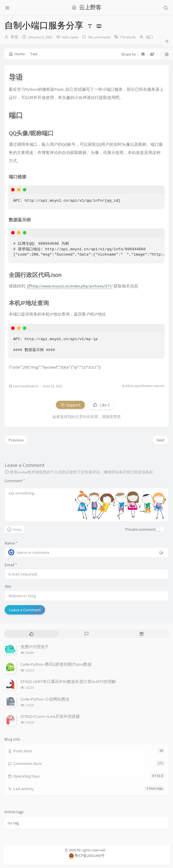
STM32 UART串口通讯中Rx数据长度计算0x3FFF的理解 (68, 682)
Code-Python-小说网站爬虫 (45, 699)
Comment (15, 481)
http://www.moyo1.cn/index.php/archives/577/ (70, 286)
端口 (150, 37)
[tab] (31, 634)
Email (11, 565)
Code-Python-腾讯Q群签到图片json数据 (56, 664)
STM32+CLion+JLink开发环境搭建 (50, 716)
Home (17, 54)
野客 (15, 37)
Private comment (140, 529)
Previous (16, 440)
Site (8, 586)
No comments (99, 37)
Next (161, 440)
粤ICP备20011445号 (87, 856)
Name (11, 543)
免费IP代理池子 (35, 647)
